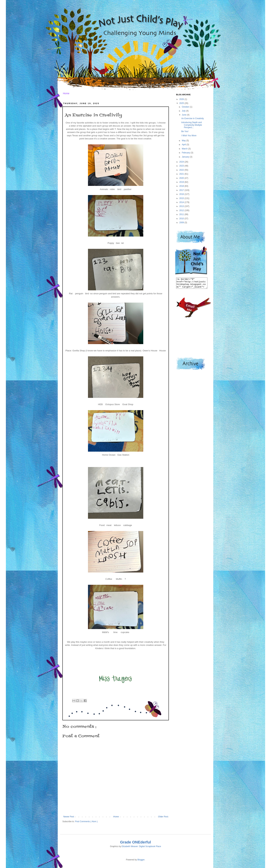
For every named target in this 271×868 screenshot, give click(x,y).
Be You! (185, 131)
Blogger (141, 860)
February (186, 153)
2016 (182, 194)
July (184, 111)
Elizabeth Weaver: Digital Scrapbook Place (141, 846)
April (184, 145)
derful (146, 842)
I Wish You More (189, 136)
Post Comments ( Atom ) (86, 821)
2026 (182, 99)
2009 (182, 223)
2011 (182, 214)
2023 (182, 166)
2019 (182, 182)
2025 (182, 103)
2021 (182, 174)
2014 (182, 202)
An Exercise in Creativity (193, 118)
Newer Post (69, 817)
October (186, 107)
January (186, 157)
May (184, 141)
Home (66, 93)
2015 (182, 198)
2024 (182, 162)
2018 (182, 186)
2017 (182, 190)
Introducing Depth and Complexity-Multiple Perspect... (192, 125)
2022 (182, 170)
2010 (182, 219)
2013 (182, 206)
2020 (182, 178)
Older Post (163, 817)
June (184, 115)
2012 (182, 210)
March (185, 149)
